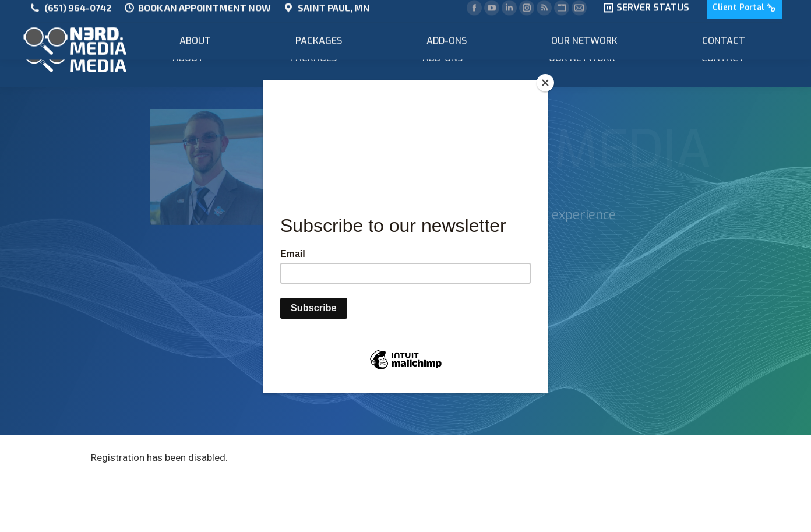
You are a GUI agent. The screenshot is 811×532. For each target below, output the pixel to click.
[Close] (545, 83)
